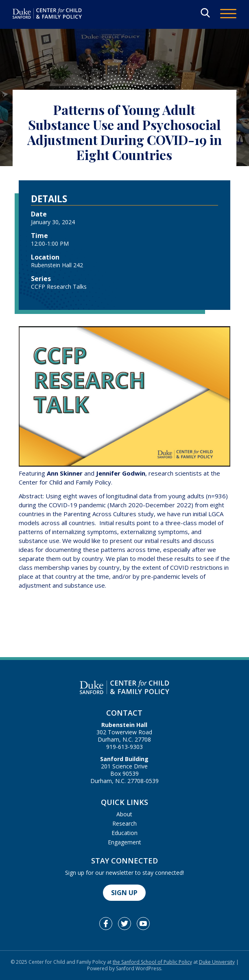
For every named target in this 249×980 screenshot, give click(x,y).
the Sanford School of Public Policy (152, 962)
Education (124, 833)
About (124, 814)
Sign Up (124, 893)
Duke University (217, 962)
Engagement (124, 842)
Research (124, 823)
